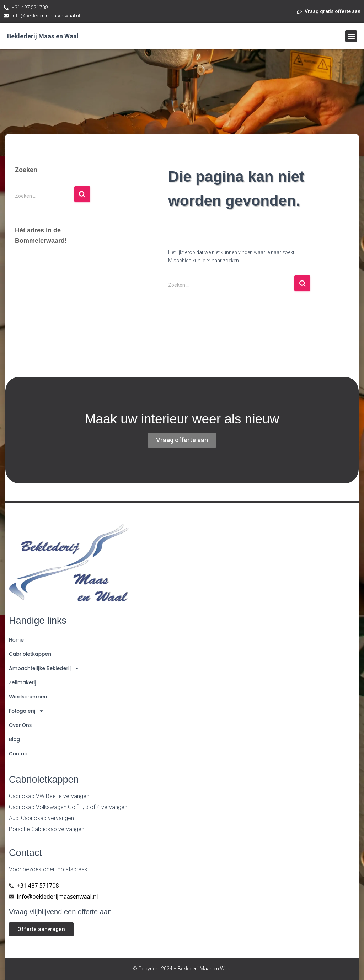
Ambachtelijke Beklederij (44, 668)
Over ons (20, 725)
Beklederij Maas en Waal (43, 36)
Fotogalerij (26, 711)
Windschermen (28, 697)
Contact (19, 754)
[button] (351, 36)
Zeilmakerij (23, 682)
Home (16, 640)
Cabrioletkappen (30, 654)
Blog (14, 739)
